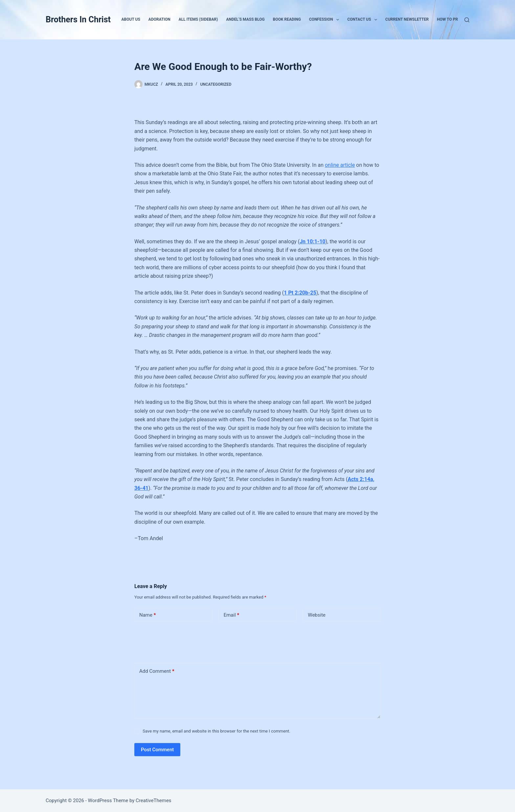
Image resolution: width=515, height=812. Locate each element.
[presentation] (179, 641)
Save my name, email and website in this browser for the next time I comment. (216, 731)
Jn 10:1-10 (313, 241)
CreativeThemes (154, 801)
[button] (338, 20)
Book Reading (287, 19)
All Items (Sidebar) (198, 19)
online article (340, 165)
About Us (131, 19)
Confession (325, 20)
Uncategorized (216, 84)
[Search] (467, 20)
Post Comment (157, 750)
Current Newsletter (407, 19)
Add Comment (157, 671)
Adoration (159, 19)
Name (148, 615)
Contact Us (363, 20)
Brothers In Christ (78, 20)
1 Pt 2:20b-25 (300, 293)
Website (317, 615)
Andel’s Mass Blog (245, 19)
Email (232, 615)
